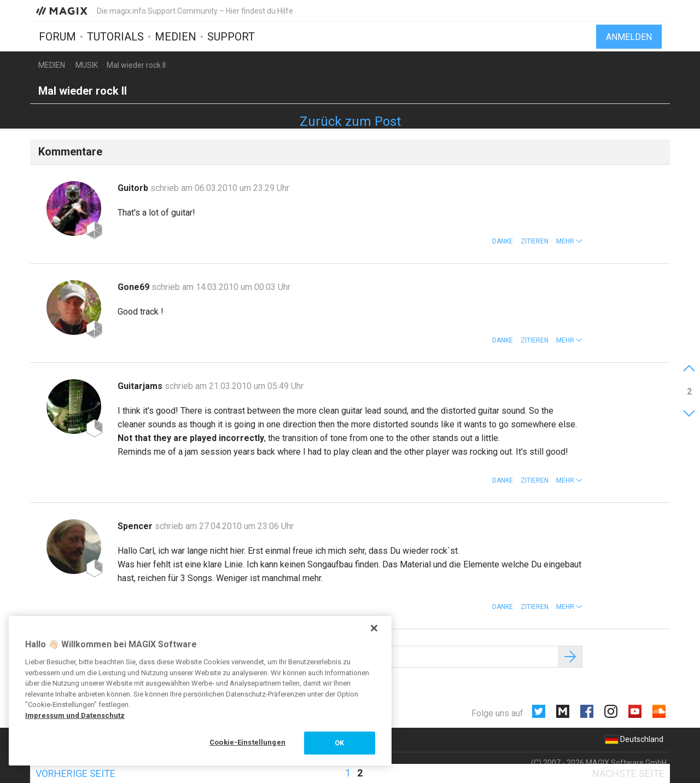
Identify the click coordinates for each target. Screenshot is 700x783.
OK (339, 743)
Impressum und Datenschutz (75, 715)
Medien (176, 37)
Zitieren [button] (535, 241)
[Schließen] (374, 628)
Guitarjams (141, 386)
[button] (569, 241)
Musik (87, 65)
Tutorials (115, 37)
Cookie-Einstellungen (247, 742)
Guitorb (134, 188)
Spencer (136, 526)
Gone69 (135, 287)
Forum (57, 37)
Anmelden (629, 37)
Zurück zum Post (350, 121)
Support (231, 37)
